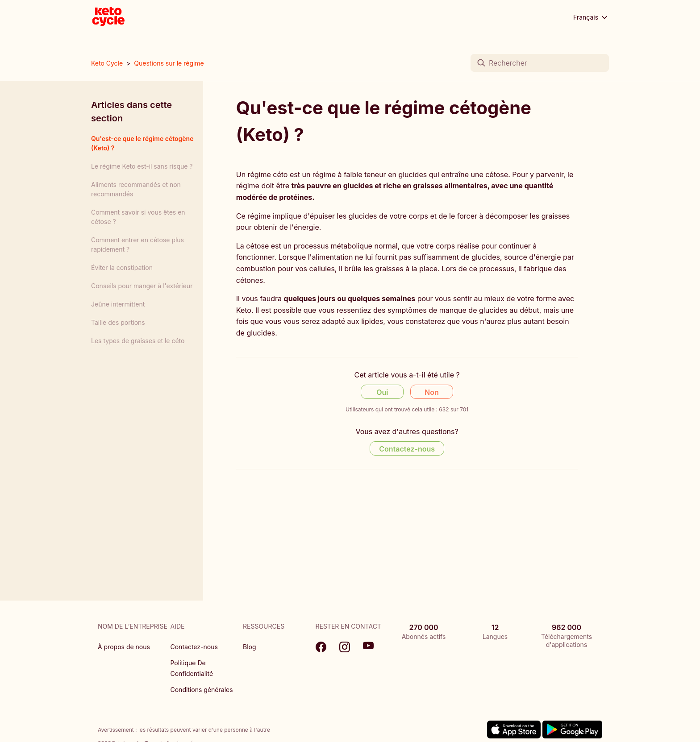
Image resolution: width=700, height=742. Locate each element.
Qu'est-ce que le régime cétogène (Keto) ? (142, 143)
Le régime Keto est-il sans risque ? (142, 166)
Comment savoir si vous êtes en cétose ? (138, 217)
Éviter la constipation (122, 267)
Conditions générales (202, 690)
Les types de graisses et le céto (138, 341)
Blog (250, 647)
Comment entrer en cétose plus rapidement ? (137, 245)
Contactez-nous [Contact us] (407, 449)
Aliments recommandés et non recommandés (136, 189)
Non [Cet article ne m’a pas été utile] (432, 392)
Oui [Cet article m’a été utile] (382, 392)
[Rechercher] (540, 63)
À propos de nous (124, 647)
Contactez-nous (194, 647)
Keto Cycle (107, 63)
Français (591, 17)
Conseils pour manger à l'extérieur (142, 286)
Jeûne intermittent (118, 304)
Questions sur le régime (169, 63)
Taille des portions (118, 322)
